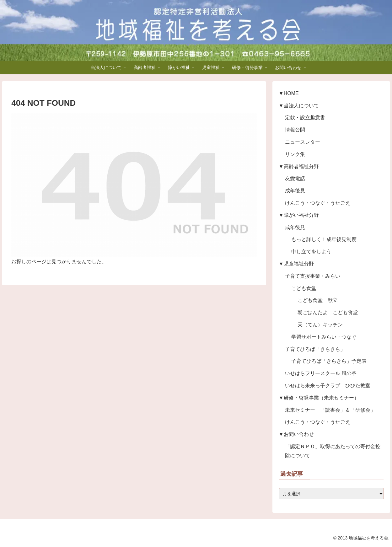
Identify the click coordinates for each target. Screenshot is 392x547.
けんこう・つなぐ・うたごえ (318, 203)
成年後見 (295, 191)
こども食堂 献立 (318, 300)
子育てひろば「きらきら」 (315, 349)
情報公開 (295, 130)
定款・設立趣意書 (305, 118)
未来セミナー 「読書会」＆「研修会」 (330, 410)
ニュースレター (303, 142)
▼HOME (289, 93)
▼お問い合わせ (296, 434)
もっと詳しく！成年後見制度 (324, 239)
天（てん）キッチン (320, 325)
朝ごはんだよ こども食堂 (328, 312)
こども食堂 (304, 288)
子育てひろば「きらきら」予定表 (329, 361)
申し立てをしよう (311, 252)
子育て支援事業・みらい (313, 276)
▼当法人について (299, 106)
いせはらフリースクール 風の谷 (321, 373)
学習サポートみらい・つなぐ (324, 337)
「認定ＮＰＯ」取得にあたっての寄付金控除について (333, 451)
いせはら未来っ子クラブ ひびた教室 (328, 386)
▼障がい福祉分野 (299, 215)
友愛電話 (295, 178)
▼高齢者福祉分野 (299, 166)
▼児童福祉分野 (296, 264)
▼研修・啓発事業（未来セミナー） (319, 398)
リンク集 (295, 154)
